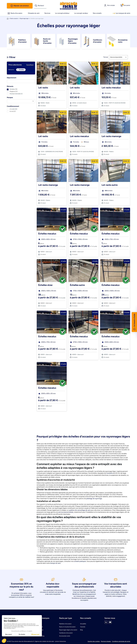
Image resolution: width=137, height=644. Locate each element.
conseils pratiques (80, 561)
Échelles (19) (14, 89)
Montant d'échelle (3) (16, 94)
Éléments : (12, 70)
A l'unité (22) (13, 109)
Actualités (83, 624)
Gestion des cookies (94, 641)
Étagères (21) (14, 91)
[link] (68, 6)
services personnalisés (66, 512)
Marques (10, 97)
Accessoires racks (65, 636)
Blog (81, 630)
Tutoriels (83, 627)
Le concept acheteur (62, 13)
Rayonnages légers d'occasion (68, 630)
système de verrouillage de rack (80, 510)
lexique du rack (55, 563)
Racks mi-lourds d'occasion (67, 627)
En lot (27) (13, 111)
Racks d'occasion (15, 13)
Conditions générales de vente (121, 641)
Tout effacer (30, 65)
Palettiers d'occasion (65, 624)
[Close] (18, 70)
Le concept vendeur (81, 13)
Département (12, 78)
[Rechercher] (42, 6)
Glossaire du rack (34, 13)
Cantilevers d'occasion (66, 633)
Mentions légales (106, 641)
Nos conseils (97, 13)
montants (110, 473)
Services (47, 13)
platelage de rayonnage (94, 499)
